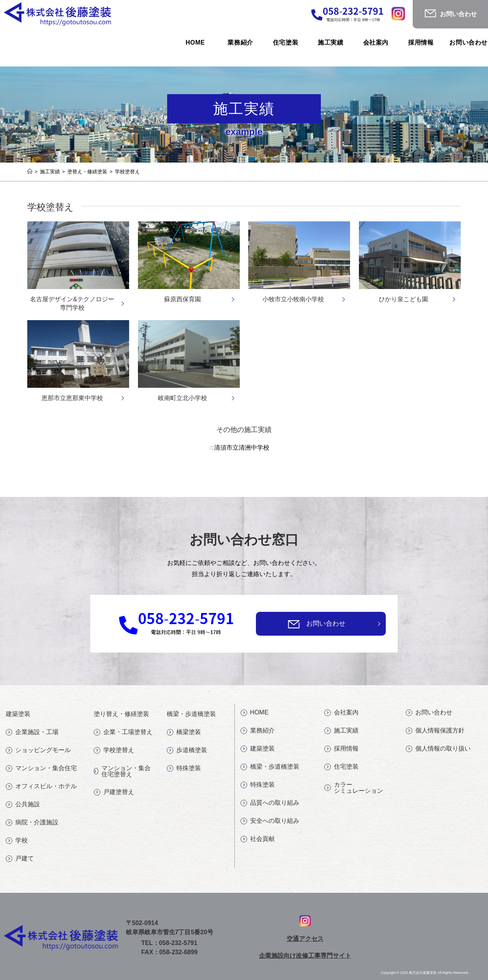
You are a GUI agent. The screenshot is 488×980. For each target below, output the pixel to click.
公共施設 (23, 804)
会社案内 (341, 713)
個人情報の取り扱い (438, 749)
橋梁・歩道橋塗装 (270, 767)
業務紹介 (258, 731)
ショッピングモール (38, 750)
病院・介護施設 (32, 822)
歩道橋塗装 (187, 750)
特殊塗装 (184, 768)
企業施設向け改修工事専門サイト (305, 956)
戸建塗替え (114, 792)
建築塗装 (258, 749)
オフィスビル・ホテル (41, 786)
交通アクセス (305, 939)
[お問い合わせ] (294, 624)
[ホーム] (30, 172)
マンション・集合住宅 (41, 768)
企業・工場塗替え (123, 732)
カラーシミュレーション (354, 788)
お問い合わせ (326, 624)
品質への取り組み (270, 803)
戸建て (20, 859)
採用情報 (341, 749)
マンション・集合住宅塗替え (122, 771)
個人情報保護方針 (435, 731)
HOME (255, 713)
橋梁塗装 (184, 732)
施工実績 (341, 731)
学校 (17, 840)
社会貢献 (258, 839)
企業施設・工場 (32, 732)
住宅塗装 (341, 767)
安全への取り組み (270, 821)
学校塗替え (114, 750)
